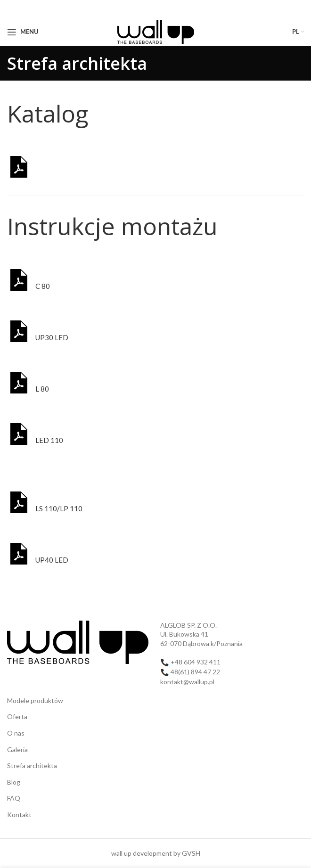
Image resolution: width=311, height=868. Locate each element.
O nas (16, 733)
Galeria (17, 749)
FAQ (14, 798)
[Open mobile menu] (23, 32)
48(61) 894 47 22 (195, 672)
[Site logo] (156, 31)
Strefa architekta (32, 766)
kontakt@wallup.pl (187, 682)
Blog (14, 782)
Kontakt (19, 815)
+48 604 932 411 (196, 662)
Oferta (17, 717)
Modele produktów (35, 700)
